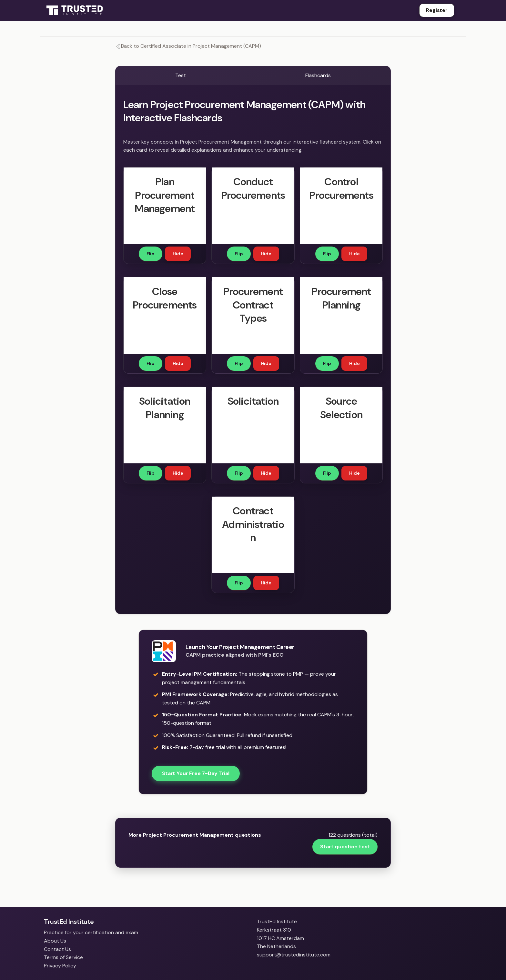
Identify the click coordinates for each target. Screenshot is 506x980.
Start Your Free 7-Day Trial (196, 773)
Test (181, 75)
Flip (151, 254)
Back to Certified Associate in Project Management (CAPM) (188, 46)
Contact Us (57, 949)
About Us (55, 941)
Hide (178, 254)
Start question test (345, 847)
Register (437, 10)
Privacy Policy (60, 966)
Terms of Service (63, 957)
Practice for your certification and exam (91, 932)
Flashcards (318, 75)
